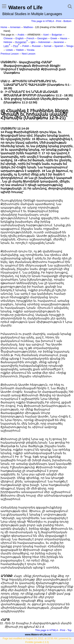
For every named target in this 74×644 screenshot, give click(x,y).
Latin (6, 46)
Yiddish (20, 50)
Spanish (59, 46)
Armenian (15, 27)
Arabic (21, 35)
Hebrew (8, 42)
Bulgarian (57, 35)
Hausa (64, 38)
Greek (54, 38)
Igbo (33, 42)
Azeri (46, 35)
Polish (26, 46)
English (20, 38)
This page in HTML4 (43, 21)
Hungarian (21, 42)
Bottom (67, 21)
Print (59, 21)
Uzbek (9, 50)
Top (69, 630)
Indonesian (44, 42)
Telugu (70, 46)
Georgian (42, 38)
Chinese (8, 38)
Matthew (28, 27)
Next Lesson (29, 54)
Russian (36, 46)
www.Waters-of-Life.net (38, 635)
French (30, 38)
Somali (48, 46)
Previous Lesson (10, 54)
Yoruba (30, 50)
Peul (16, 46)
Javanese (59, 42)
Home (4, 27)
